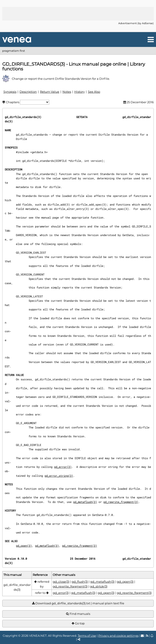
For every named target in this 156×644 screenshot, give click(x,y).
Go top (78, 623)
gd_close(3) (61, 582)
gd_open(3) (24, 546)
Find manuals (78, 614)
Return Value (50, 92)
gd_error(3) (63, 467)
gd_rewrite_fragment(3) (121, 502)
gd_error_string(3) (59, 476)
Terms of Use (87, 636)
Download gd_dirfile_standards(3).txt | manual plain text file (78, 603)
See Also (94, 92)
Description (28, 92)
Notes (67, 92)
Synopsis (10, 92)
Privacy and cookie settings (118, 636)
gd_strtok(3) (99, 586)
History (79, 92)
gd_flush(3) (80, 582)
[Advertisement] (78, 14)
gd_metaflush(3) (85, 502)
